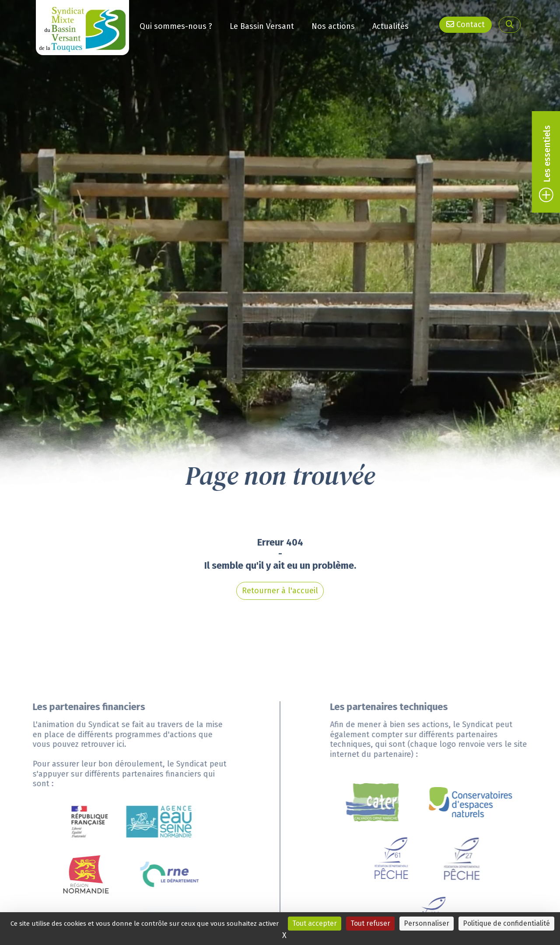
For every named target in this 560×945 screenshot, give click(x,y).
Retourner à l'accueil (280, 547)
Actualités (390, 23)
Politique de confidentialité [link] (506, 923)
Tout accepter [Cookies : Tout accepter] (315, 923)
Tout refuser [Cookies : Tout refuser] (370, 923)
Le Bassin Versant (262, 25)
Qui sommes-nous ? (176, 26)
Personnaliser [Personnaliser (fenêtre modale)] (427, 923)
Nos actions (333, 24)
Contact (465, 24)
